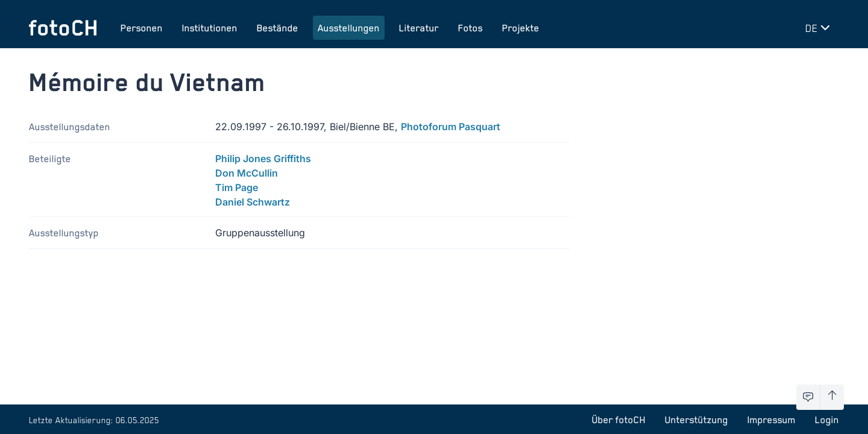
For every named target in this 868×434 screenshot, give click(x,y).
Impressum (772, 420)
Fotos (470, 28)
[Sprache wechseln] (820, 28)
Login (827, 420)
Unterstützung (697, 420)
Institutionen (210, 28)
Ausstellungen (349, 28)
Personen (142, 28)
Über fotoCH (619, 420)
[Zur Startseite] (63, 28)
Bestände (278, 28)
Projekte (521, 28)
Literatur (419, 28)
